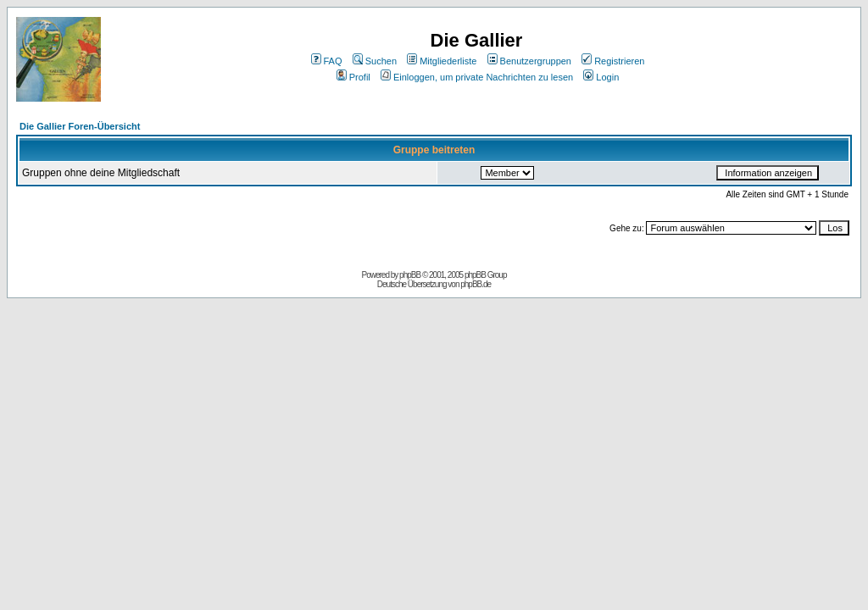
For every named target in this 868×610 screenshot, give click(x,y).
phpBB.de (476, 284)
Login (601, 77)
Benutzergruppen (529, 61)
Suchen (375, 61)
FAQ (327, 61)
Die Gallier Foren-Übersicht (80, 126)
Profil (353, 77)
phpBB (410, 275)
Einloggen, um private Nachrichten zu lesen (477, 77)
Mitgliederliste (442, 61)
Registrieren (613, 61)
